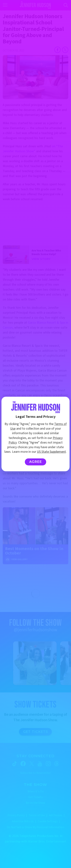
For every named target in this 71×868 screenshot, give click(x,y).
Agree (35, 462)
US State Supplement (51, 452)
